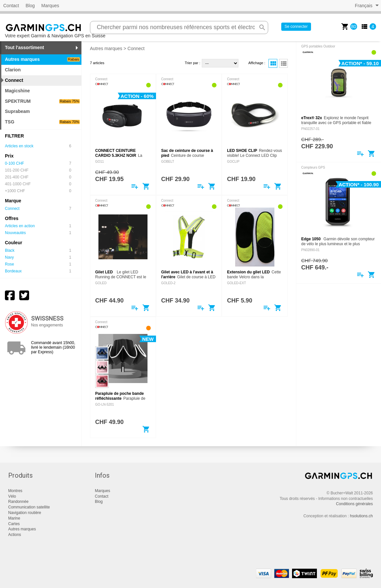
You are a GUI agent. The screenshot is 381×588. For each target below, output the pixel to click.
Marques (50, 6)
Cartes (14, 524)
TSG (42, 122)
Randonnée (18, 502)
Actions (15, 535)
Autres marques (106, 48)
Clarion (13, 70)
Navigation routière (25, 513)
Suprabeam (17, 111)
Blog (30, 6)
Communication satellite (29, 507)
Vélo (12, 496)
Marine (14, 518)
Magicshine (17, 91)
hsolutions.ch (361, 516)
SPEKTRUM (42, 101)
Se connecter (296, 27)
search (262, 28)
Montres (15, 491)
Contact (11, 6)
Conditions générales (354, 504)
